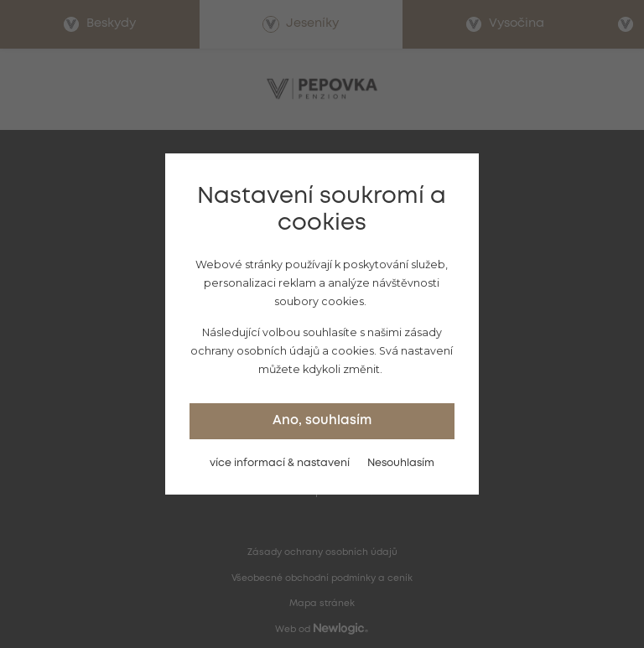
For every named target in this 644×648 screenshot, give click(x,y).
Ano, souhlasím (322, 421)
